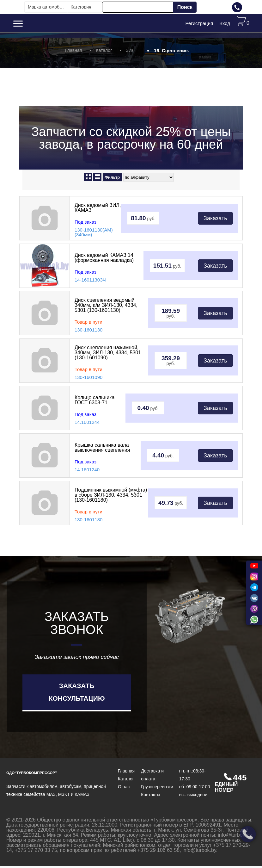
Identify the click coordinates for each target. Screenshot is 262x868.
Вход (225, 24)
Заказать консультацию (77, 694)
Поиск (185, 7)
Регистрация (199, 24)
